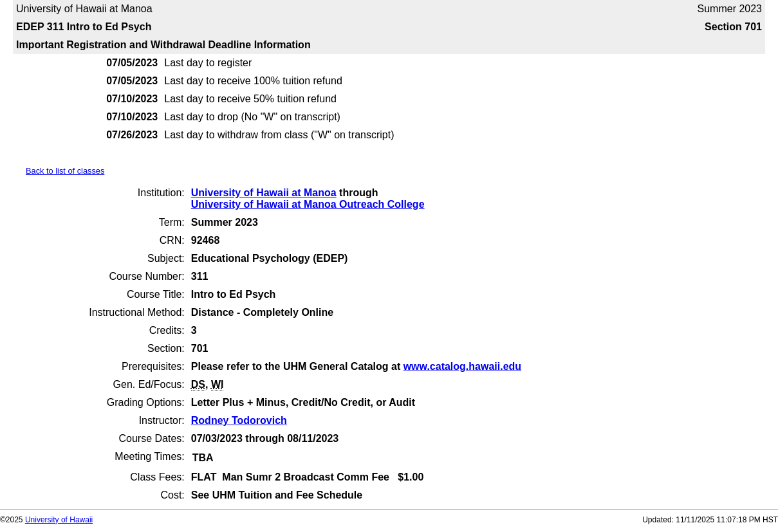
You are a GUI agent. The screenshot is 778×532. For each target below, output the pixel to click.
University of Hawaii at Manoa (264, 193)
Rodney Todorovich (239, 420)
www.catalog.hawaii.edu (462, 366)
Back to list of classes (65, 171)
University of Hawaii (59, 520)
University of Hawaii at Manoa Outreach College (308, 204)
